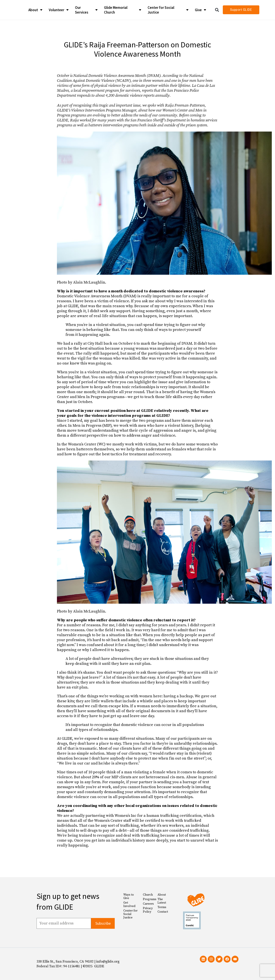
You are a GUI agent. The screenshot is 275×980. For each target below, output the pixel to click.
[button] (217, 10)
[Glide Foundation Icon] (11, 10)
